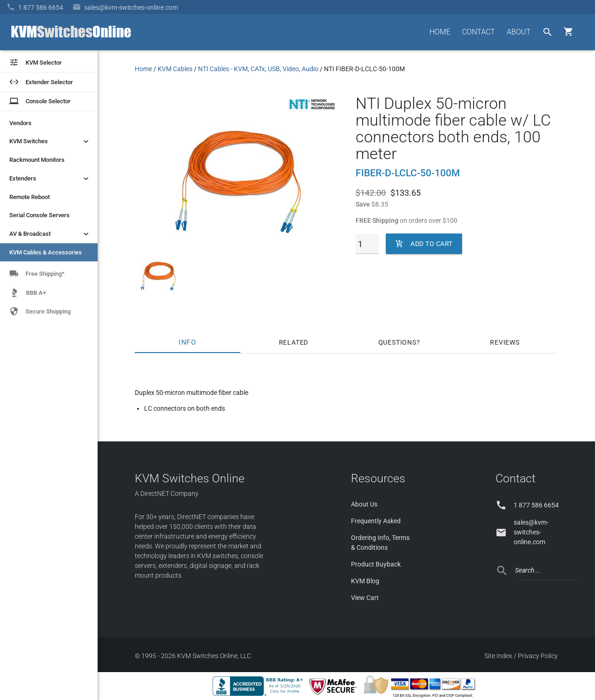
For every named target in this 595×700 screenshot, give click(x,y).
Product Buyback (376, 564)
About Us (364, 504)
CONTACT (479, 32)
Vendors (20, 123)
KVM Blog (365, 581)
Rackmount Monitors (37, 160)
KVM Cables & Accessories (46, 252)
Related (294, 342)
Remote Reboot (30, 197)
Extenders (50, 179)
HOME (440, 32)
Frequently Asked (376, 521)
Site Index (498, 656)
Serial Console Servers (40, 215)
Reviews (505, 342)
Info (188, 342)
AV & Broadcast (50, 234)
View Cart (365, 598)
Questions (397, 342)
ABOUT (519, 32)
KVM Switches (50, 141)
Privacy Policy (538, 656)
